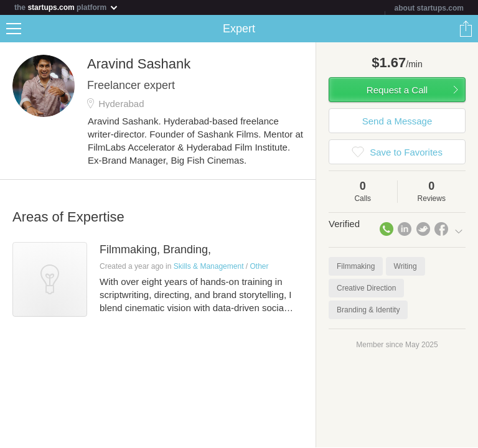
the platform (67, 7)
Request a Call (397, 90)
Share (466, 29)
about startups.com (429, 8)
